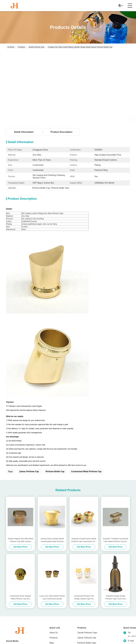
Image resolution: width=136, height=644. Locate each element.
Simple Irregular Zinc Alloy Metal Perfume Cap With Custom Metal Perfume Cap (21, 540)
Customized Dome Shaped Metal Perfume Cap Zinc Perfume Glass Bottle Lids (20, 597)
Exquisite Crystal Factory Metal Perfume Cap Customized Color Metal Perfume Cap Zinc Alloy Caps (84, 540)
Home (11, 47)
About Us (54, 633)
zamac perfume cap (29, 471)
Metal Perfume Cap (37, 47)
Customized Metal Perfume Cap (86, 471)
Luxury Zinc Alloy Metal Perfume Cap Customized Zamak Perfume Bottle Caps (52, 597)
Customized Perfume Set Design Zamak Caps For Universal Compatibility (84, 597)
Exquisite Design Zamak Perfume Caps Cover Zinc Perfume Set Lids (116, 597)
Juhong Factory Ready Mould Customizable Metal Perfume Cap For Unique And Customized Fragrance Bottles (52, 540)
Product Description (61, 132)
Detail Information (24, 132)
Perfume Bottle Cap (55, 471)
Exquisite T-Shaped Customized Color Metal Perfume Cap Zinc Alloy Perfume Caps (116, 540)
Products (21, 47)
